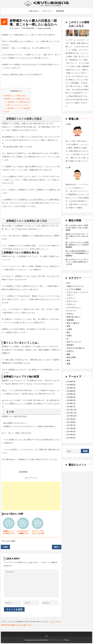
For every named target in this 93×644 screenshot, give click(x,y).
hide (20, 91)
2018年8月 (71, 385)
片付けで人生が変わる (76, 348)
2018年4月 (71, 397)
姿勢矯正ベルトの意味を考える (18, 102)
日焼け (69, 336)
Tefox (66, 640)
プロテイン (71, 304)
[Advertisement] (31, 496)
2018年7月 (71, 388)
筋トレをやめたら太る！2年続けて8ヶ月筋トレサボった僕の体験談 (77, 228)
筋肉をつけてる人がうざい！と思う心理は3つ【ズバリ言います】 (77, 236)
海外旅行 (70, 345)
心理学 (69, 329)
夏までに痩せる (73, 323)
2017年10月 (72, 416)
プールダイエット (74, 307)
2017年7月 (71, 425)
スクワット (71, 298)
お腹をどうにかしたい (76, 286)
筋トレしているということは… (17, 105)
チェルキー (16, 28)
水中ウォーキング (74, 342)
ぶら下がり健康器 (74, 289)
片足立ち (70, 351)
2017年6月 (71, 428)
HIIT (69, 283)
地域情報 (70, 320)
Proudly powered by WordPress (36, 640)
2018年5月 (71, 394)
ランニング (71, 311)
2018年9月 (71, 382)
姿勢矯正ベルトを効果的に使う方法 (16, 99)
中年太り (70, 314)
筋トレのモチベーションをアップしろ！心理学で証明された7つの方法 (77, 262)
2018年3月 (71, 400)
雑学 (69, 360)
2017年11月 (72, 413)
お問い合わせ (34, 11)
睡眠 (69, 354)
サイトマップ (47, 11)
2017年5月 (71, 431)
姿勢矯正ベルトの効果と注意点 (15, 96)
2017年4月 (71, 435)
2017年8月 (71, 422)
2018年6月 (71, 391)
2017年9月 (71, 419)
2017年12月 (72, 410)
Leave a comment (44, 28)
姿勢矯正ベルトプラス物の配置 (18, 108)
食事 (69, 364)
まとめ (6, 111)
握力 (69, 332)
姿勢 (13, 541)
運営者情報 (60, 11)
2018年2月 (71, 403)
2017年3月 (71, 438)
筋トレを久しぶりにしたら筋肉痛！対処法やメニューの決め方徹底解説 (77, 245)
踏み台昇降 (71, 357)
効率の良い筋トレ (74, 317)
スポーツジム (72, 301)
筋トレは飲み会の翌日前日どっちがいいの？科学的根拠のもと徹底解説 (77, 253)
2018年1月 (71, 407)
